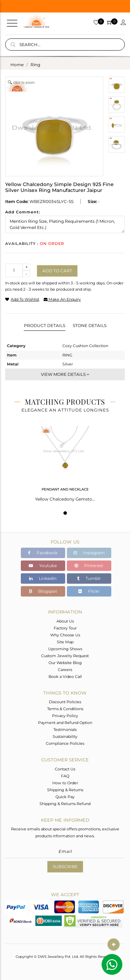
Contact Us (65, 769)
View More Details (65, 374)
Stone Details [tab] (90, 325)
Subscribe (65, 867)
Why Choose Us (65, 635)
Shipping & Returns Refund (65, 804)
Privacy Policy (65, 716)
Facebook (43, 553)
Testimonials (65, 730)
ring (35, 65)
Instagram (89, 553)
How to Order (65, 783)
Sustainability (65, 736)
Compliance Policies (65, 743)
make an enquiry (62, 299)
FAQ (65, 776)
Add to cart (57, 271)
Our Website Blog (65, 663)
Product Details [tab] (45, 325)
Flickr (89, 591)
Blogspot (43, 591)
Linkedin (43, 578)
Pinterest (89, 566)
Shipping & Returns (65, 790)
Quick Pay (65, 797)
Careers (65, 670)
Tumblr (89, 578)
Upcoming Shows (65, 649)
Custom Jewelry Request (65, 656)
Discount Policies (65, 702)
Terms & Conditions (65, 709)
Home (17, 65)
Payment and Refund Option (65, 723)
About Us (65, 621)
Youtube (43, 566)
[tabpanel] (65, 461)
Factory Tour (65, 628)
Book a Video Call (65, 677)
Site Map (65, 642)
